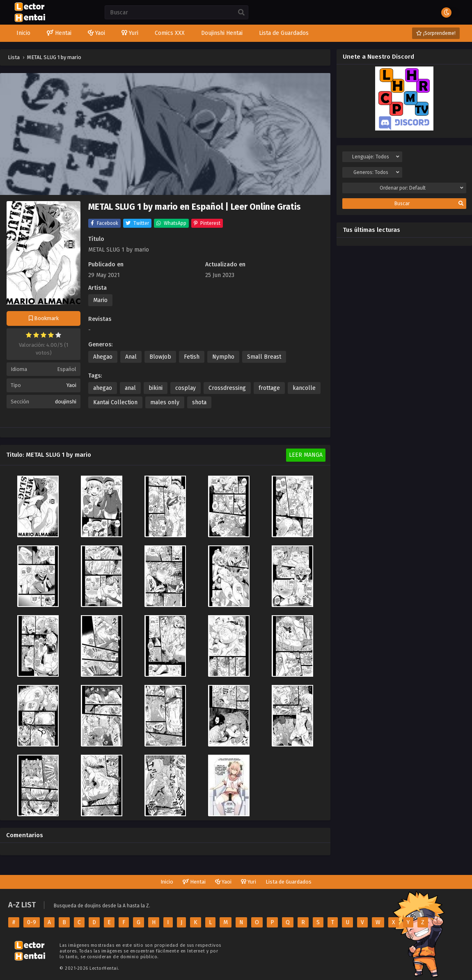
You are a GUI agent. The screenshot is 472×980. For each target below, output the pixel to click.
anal (130, 388)
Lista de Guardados (289, 882)
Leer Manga (306, 455)
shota (199, 402)
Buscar (429, 204)
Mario (100, 300)
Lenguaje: (376, 157)
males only (165, 402)
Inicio (167, 882)
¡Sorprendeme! (436, 33)
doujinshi (66, 402)
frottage (269, 388)
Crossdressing (227, 388)
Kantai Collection (115, 402)
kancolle (304, 388)
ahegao (103, 388)
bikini (156, 388)
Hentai (194, 882)
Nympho (223, 357)
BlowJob (160, 357)
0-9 (32, 922)
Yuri (249, 882)
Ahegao (103, 357)
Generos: (377, 172)
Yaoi (71, 385)
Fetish (192, 357)
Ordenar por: (422, 188)
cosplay (186, 388)
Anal (131, 357)
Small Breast (264, 357)
